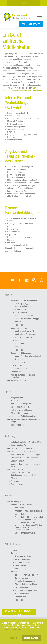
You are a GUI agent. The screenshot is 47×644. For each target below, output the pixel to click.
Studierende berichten (24, 316)
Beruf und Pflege (22, 587)
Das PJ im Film (21, 312)
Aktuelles (19, 341)
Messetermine (21, 566)
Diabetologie (20, 362)
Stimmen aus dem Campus (26, 337)
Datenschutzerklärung (12, 630)
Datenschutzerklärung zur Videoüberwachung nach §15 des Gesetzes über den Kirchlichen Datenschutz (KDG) (28, 526)
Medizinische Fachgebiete (25, 334)
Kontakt (18, 322)
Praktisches (19, 344)
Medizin (8, 295)
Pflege (8, 392)
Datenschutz (20, 514)
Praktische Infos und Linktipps (27, 319)
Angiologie (19, 359)
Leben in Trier (20, 597)
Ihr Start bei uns (21, 578)
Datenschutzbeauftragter (25, 533)
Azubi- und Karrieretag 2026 (26, 556)
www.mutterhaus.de (19, 612)
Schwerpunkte (20, 309)
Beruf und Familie (22, 594)
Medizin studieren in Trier (25, 331)
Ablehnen (14, 638)
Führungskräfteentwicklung (26, 584)
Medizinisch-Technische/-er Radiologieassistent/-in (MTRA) (23, 474)
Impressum (19, 508)
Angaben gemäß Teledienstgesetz (29, 511)
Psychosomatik (21, 369)
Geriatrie (18, 365)
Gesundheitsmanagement (25, 581)
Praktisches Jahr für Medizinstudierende (23, 305)
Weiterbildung (20, 569)
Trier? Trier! (19, 325)
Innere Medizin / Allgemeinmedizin (29, 356)
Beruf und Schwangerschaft (26, 591)
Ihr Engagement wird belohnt (26, 575)
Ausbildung (10, 436)
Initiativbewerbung (22, 559)
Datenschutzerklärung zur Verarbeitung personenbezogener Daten (31, 518)
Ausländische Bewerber (24, 562)
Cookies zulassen (32, 638)
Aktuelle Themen (13, 544)
